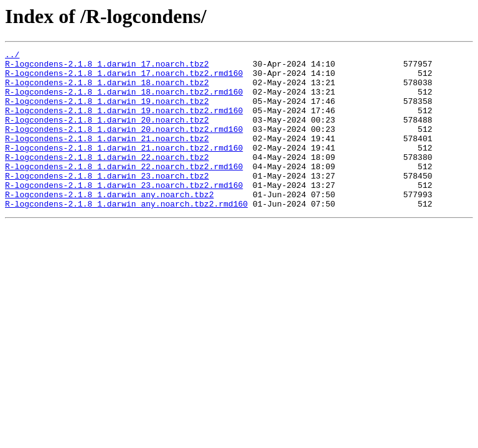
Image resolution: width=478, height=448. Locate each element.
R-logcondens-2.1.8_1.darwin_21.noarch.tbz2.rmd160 (124, 168)
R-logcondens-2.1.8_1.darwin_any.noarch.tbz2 (109, 224)
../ (12, 56)
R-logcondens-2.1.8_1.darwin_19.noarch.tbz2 (107, 112)
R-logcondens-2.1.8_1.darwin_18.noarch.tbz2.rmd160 (124, 101)
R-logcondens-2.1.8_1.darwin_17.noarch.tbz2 (107, 67)
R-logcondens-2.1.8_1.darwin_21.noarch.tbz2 (107, 157)
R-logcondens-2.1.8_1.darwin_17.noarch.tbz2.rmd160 (124, 78)
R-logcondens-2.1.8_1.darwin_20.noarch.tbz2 (107, 134)
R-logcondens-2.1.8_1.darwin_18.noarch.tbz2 (107, 90)
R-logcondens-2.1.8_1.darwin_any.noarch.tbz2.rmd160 (126, 235)
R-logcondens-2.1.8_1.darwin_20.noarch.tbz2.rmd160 (124, 146)
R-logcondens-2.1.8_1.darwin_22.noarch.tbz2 (107, 179)
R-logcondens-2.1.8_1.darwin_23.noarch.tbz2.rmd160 (124, 213)
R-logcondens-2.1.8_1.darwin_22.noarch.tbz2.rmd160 (124, 190)
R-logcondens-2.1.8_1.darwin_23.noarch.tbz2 (107, 202)
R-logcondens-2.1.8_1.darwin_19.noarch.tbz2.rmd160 (124, 123)
